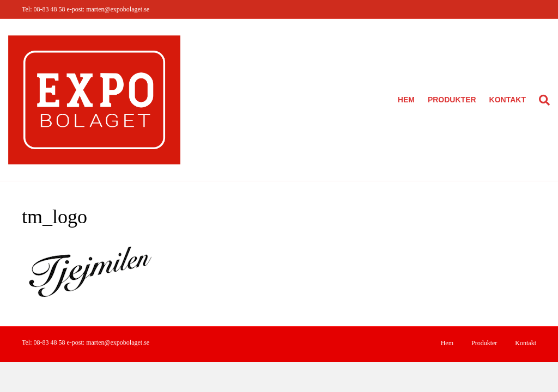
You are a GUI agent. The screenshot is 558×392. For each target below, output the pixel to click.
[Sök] (541, 100)
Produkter (452, 100)
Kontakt (508, 100)
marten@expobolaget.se (118, 9)
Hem (406, 100)
